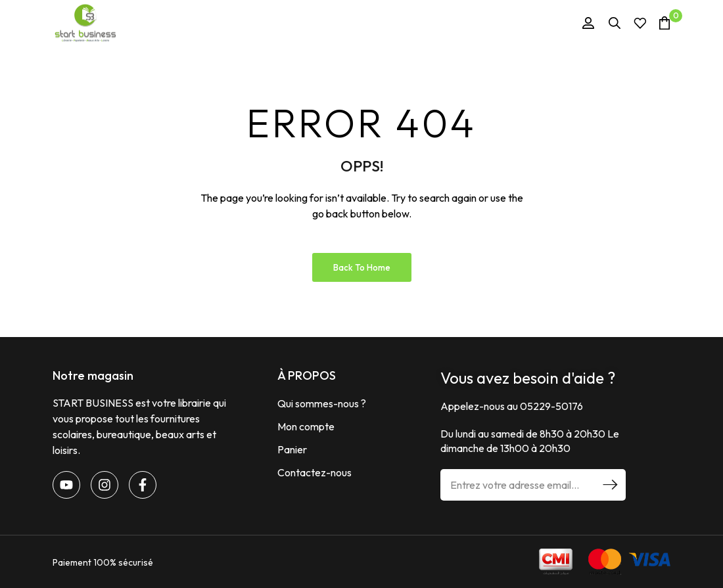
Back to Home (362, 267)
